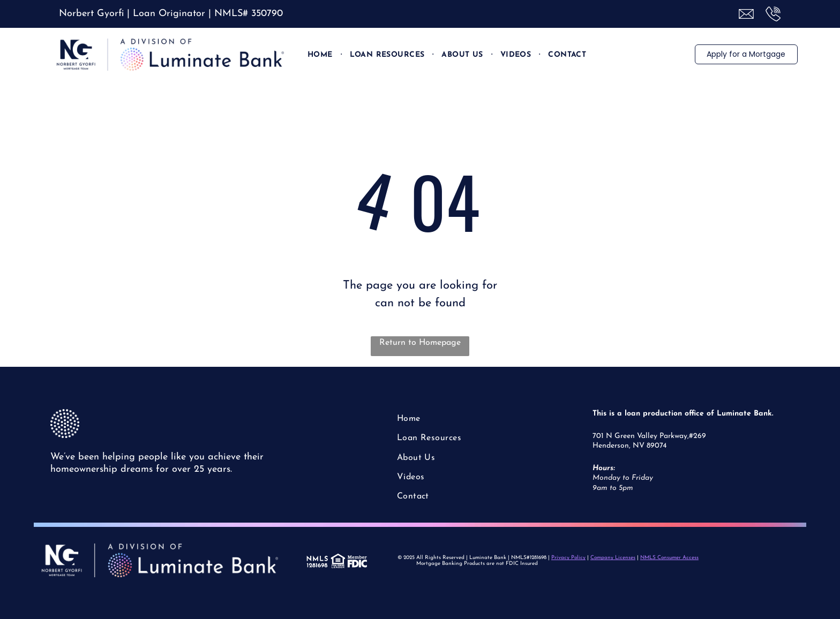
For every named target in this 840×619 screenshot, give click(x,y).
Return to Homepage (420, 343)
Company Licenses (613, 558)
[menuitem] (321, 55)
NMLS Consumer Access (669, 558)
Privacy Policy (568, 558)
